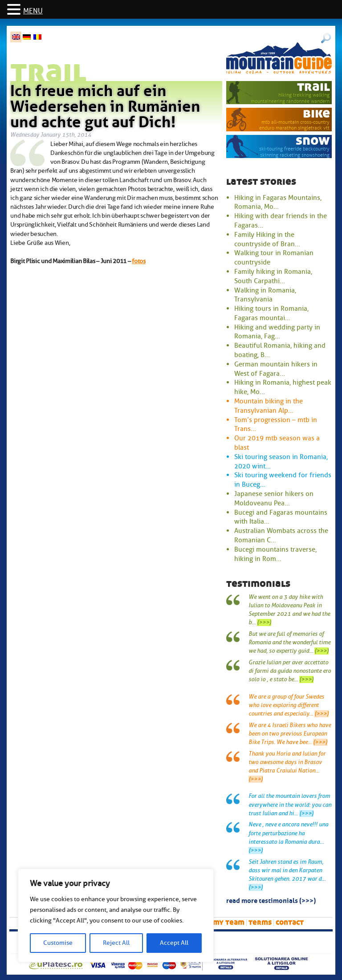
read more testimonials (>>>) (271, 900)
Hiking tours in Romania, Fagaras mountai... (271, 313)
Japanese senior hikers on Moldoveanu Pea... (274, 498)
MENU (33, 11)
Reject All (116, 943)
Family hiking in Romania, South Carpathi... (273, 276)
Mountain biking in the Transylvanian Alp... (269, 406)
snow (313, 140)
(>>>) (264, 622)
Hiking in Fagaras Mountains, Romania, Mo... (278, 202)
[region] (116, 915)
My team (229, 922)
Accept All (174, 943)
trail (313, 87)
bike (316, 113)
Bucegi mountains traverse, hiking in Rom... (275, 554)
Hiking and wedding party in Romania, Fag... (277, 332)
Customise (58, 943)
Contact (290, 922)
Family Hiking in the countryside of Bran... (267, 239)
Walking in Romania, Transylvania (265, 295)
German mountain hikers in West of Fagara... (276, 369)
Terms (260, 922)
